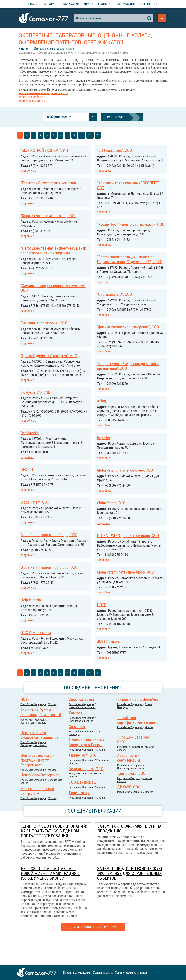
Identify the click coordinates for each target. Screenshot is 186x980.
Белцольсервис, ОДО (86, 796)
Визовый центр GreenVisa (138, 727)
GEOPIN (27, 477)
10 (82, 135)
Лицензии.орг (79, 820)
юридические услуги (32, 101)
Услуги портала (103, 972)
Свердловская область (81, 749)
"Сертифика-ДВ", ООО (114, 306)
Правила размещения (77, 972)
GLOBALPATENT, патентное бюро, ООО (128, 556)
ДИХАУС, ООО (129, 815)
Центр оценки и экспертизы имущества (39, 763)
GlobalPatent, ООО (35, 510)
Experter (104, 460)
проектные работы (31, 97)
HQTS (102, 629)
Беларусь (51, 4)
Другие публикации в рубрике (93, 955)
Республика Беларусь (80, 801)
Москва (52, 732)
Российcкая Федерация (33, 732)
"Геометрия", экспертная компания (49, 187)
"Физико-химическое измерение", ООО (128, 338)
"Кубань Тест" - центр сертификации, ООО (131, 227)
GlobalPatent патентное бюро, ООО (125, 492)
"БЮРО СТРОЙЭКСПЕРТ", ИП (44, 150)
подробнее (27, 171)
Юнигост (76, 741)
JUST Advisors (108, 665)
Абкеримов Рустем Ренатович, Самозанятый (41, 740)
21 (90, 135)
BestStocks (30, 441)
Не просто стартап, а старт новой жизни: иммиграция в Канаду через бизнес (50, 901)
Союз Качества (81, 727)
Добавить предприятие (162, 18)
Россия (34, 4)
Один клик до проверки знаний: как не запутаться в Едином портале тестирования (54, 859)
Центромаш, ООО (131, 801)
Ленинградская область (34, 773)
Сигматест (77, 754)
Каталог (24, 49)
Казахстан (71, 4)
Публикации (125, 4)
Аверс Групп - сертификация (129, 785)
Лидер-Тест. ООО (83, 783)
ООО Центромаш (82, 810)
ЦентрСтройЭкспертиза (40, 803)
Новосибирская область (82, 735)
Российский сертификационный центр (138, 748)
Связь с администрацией (131, 972)
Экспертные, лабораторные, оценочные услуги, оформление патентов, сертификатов (73, 52)
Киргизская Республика (130, 775)
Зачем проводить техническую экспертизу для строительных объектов (130, 901)
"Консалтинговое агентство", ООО (48, 219)
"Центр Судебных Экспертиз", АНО (49, 361)
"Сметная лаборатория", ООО (44, 329)
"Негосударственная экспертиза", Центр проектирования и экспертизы (53, 253)
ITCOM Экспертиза (36, 643)
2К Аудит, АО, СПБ (36, 401)
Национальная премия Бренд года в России (87, 770)
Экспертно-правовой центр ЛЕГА (37, 819)
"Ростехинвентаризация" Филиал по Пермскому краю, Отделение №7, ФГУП (130, 267)
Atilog (101, 419)
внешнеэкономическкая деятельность (43, 93)
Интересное (149, 4)
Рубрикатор (117, 117)
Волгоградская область (33, 750)
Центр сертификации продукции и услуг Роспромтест (37, 788)
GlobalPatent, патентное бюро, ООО (49, 542)
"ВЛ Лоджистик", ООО (114, 150)
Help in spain (31, 610)
